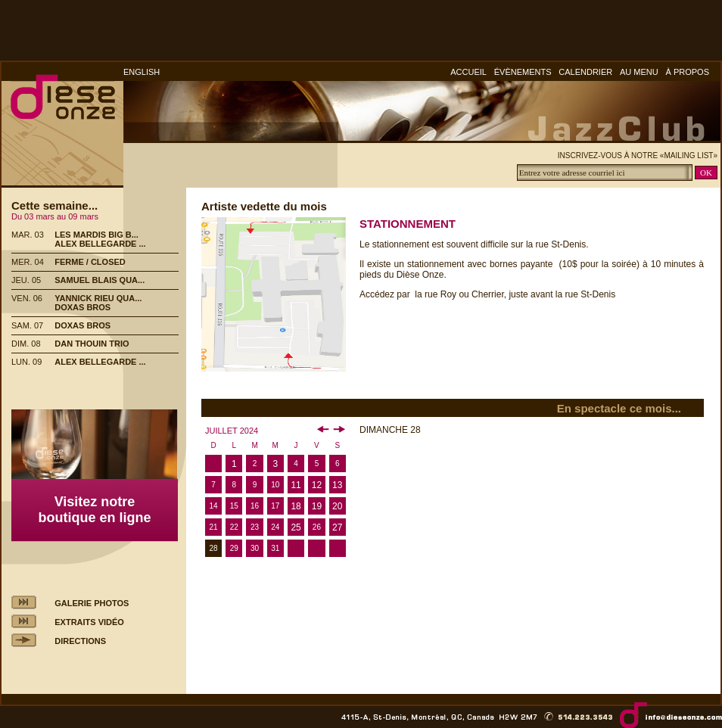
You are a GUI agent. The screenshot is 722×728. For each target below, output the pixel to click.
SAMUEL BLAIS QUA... (100, 280)
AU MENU (639, 72)
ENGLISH (142, 72)
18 (296, 506)
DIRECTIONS (80, 641)
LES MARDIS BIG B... (96, 235)
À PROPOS (688, 72)
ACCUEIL (468, 72)
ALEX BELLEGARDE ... (100, 244)
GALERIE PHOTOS (92, 603)
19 (317, 506)
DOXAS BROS (82, 307)
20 (337, 506)
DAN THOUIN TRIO (92, 344)
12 (317, 485)
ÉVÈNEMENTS (523, 72)
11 (296, 485)
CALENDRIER (585, 72)
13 (337, 485)
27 (337, 527)
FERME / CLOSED (90, 262)
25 (296, 527)
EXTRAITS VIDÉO (89, 622)
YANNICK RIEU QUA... (98, 298)
